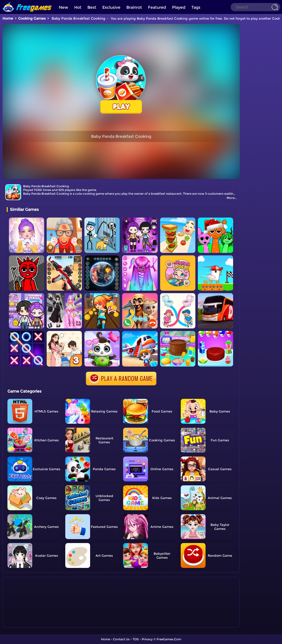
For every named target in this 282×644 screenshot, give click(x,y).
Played (179, 7)
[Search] (255, 7)
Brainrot (134, 7)
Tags (196, 7)
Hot (78, 7)
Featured (157, 7)
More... (232, 198)
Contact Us (121, 639)
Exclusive (111, 7)
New (64, 7)
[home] (27, 2)
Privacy (147, 639)
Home (8, 18)
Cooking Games (32, 18)
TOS (136, 639)
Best (92, 7)
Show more (23, 624)
